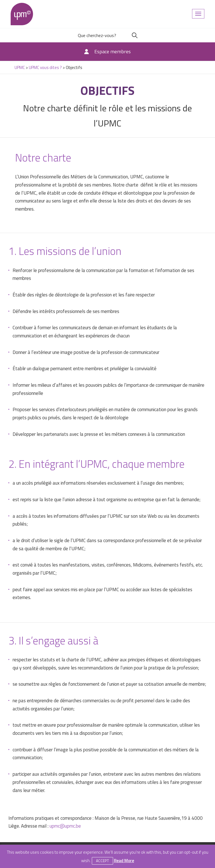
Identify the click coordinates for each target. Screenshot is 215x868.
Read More (124, 861)
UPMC (22, 14)
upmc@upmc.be (65, 826)
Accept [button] (102, 861)
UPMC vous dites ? (45, 67)
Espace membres (113, 51)
